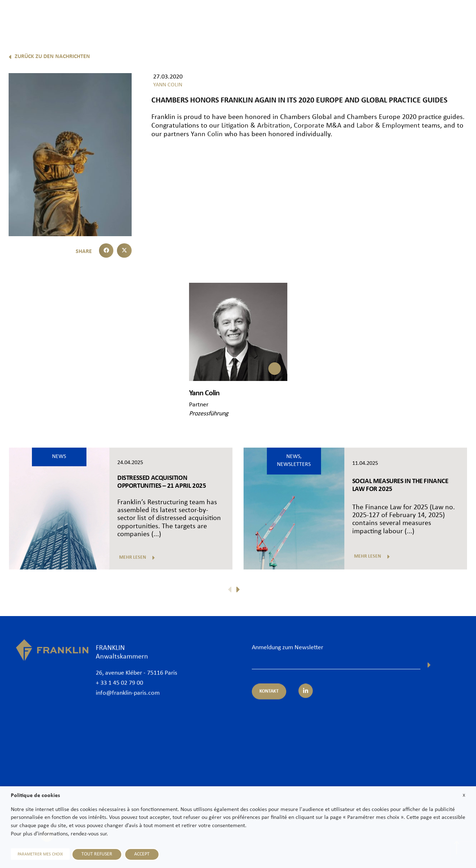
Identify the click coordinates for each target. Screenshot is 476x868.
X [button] (464, 795)
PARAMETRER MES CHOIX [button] (40, 854)
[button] (106, 251)
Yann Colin (207, 134)
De (462, 35)
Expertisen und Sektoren (312, 17)
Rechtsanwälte (254, 17)
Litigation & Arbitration (256, 126)
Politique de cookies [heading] (35, 796)
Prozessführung (209, 414)
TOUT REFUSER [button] (97, 854)
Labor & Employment (388, 126)
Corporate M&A (318, 126)
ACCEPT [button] (142, 854)
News (400, 17)
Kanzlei (217, 17)
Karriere (429, 17)
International (367, 17)
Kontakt (459, 17)
